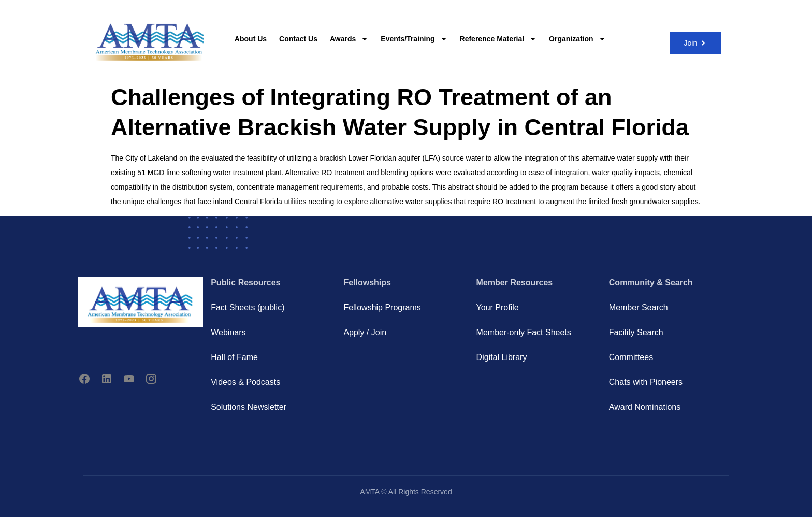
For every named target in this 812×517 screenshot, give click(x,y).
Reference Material (498, 39)
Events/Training (414, 39)
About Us (251, 39)
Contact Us (298, 39)
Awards (349, 39)
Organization (577, 39)
